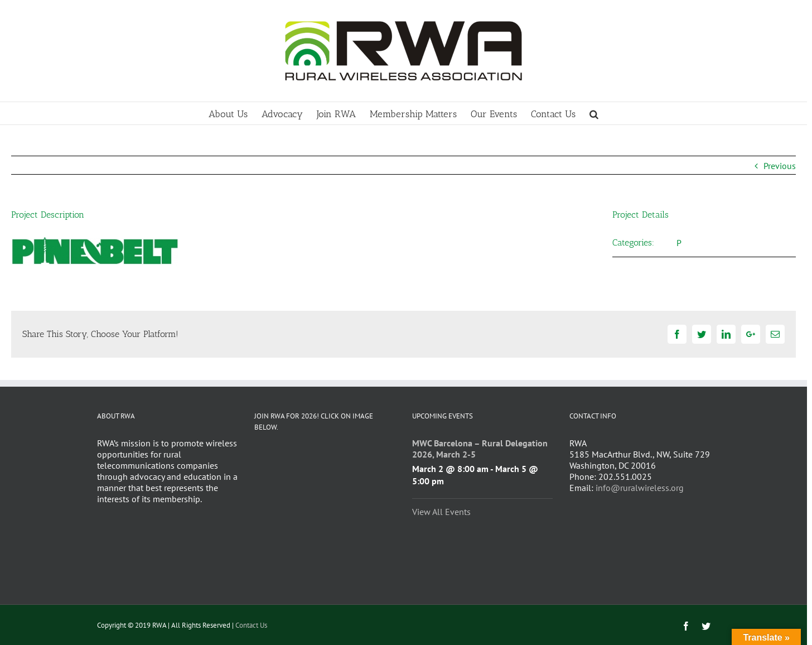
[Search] (594, 113)
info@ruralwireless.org (640, 488)
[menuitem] (235, 113)
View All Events (441, 512)
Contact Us (251, 625)
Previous (780, 166)
